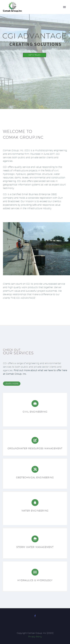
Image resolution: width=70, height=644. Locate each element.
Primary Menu (64, 7)
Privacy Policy (35, 637)
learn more (12, 384)
